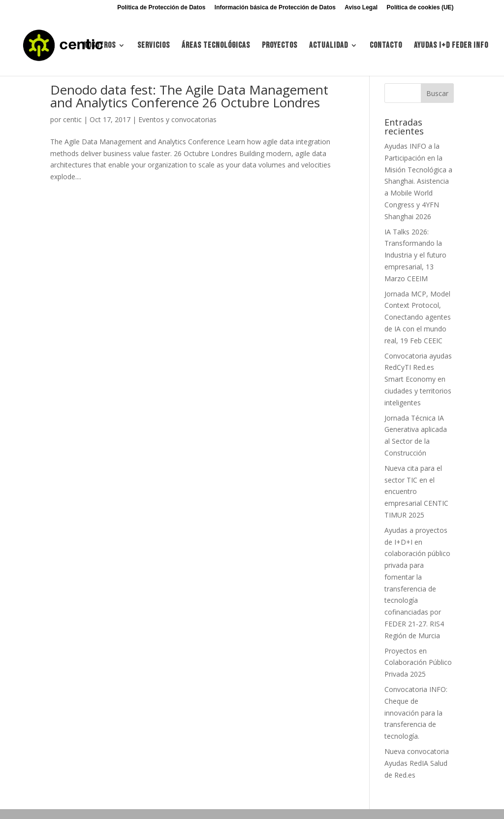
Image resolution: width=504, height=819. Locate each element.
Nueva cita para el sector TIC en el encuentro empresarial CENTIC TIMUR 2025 (416, 491)
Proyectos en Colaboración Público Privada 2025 (418, 663)
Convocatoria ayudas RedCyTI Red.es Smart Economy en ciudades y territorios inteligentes (418, 379)
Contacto (386, 46)
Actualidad (329, 46)
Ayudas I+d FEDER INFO (451, 46)
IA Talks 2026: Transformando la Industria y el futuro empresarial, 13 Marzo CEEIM (415, 255)
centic (72, 119)
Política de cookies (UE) (420, 8)
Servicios (154, 46)
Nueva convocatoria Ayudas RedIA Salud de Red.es (417, 763)
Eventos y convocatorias (177, 119)
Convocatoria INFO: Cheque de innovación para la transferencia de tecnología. (416, 713)
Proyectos (280, 46)
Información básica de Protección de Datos (275, 8)
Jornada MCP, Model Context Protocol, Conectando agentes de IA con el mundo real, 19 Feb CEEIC (418, 317)
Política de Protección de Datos (161, 8)
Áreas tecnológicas (216, 46)
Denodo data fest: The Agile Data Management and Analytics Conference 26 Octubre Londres (189, 96)
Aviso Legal (361, 8)
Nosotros (99, 46)
